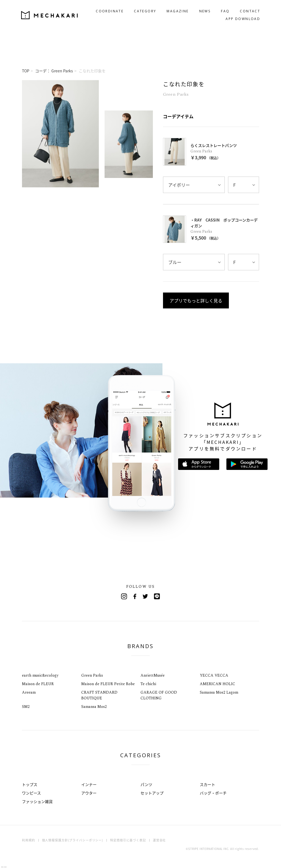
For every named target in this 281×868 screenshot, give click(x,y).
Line (157, 596)
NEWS (204, 10)
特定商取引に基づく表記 (128, 840)
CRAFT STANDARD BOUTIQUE (99, 695)
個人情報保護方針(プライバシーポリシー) (73, 840)
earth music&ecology (40, 675)
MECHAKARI (50, 14)
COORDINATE (109, 10)
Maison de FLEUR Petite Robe (108, 684)
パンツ (146, 784)
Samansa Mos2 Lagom (219, 692)
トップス (30, 784)
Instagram (124, 596)
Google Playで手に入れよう (247, 464)
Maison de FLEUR (38, 684)
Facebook (135, 596)
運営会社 (159, 840)
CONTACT (249, 10)
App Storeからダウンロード (199, 464)
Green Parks (92, 675)
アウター (89, 793)
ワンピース (31, 793)
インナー (89, 784)
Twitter (146, 596)
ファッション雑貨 (37, 801)
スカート (207, 784)
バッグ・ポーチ (213, 793)
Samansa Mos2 (94, 707)
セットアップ (152, 793)
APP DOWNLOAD (242, 18)
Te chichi (148, 684)
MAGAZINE (176, 10)
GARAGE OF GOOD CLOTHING (159, 695)
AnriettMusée (153, 675)
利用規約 (29, 840)
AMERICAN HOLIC (217, 684)
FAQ (224, 10)
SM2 (26, 707)
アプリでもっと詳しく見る (196, 300)
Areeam (29, 692)
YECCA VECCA (214, 675)
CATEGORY (144, 10)
